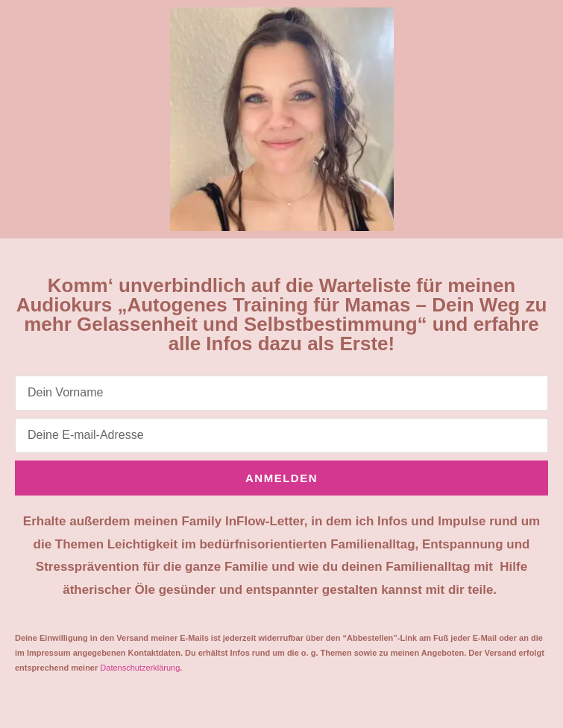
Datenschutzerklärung (140, 668)
